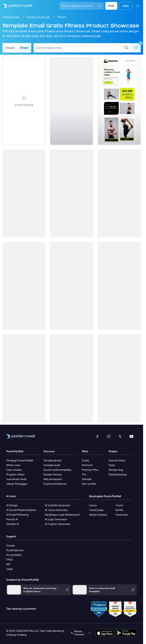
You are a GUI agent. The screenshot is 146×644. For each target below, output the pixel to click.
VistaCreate (96, 510)
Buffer (119, 510)
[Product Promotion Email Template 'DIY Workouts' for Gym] (24, 378)
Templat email (11, 17)
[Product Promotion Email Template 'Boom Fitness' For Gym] (24, 193)
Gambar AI (13, 524)
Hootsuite (122, 515)
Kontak (10, 546)
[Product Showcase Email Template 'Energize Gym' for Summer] (119, 378)
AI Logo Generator (56, 519)
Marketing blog (118, 475)
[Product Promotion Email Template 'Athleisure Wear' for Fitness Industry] (119, 101)
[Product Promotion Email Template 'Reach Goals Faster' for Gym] (72, 286)
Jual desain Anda (16, 479)
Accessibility (14, 555)
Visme (119, 505)
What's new (13, 465)
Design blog (116, 470)
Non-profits (89, 484)
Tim (84, 475)
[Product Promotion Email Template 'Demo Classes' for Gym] (119, 286)
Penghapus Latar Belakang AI (62, 515)
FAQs (10, 560)
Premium (87, 465)
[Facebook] (97, 436)
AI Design (12, 505)
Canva (93, 505)
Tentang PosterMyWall (20, 461)
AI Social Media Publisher (21, 510)
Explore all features (55, 484)
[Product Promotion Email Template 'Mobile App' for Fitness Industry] (72, 378)
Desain (10, 48)
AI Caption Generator (58, 524)
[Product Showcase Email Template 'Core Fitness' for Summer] (72, 193)
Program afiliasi (15, 475)
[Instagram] (109, 436)
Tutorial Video (117, 461)
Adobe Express (98, 515)
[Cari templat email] (80, 48)
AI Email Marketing (17, 515)
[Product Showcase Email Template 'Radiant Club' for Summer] (72, 101)
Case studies (14, 470)
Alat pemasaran (53, 479)
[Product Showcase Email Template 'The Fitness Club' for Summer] (24, 286)
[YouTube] (131, 436)
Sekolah (87, 479)
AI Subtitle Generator (58, 505)
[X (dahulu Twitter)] (120, 436)
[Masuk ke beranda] (16, 6)
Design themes (53, 475)
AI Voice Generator (56, 510)
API (8, 564)
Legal (9, 569)
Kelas (112, 465)
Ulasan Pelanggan (17, 484)
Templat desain (53, 461)
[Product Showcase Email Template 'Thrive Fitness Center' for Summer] (119, 193)
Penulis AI (12, 519)
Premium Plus (90, 470)
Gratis (86, 461)
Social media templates (57, 470)
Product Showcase (38, 17)
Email (24, 48)
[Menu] (138, 6)
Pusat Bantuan (15, 550)
